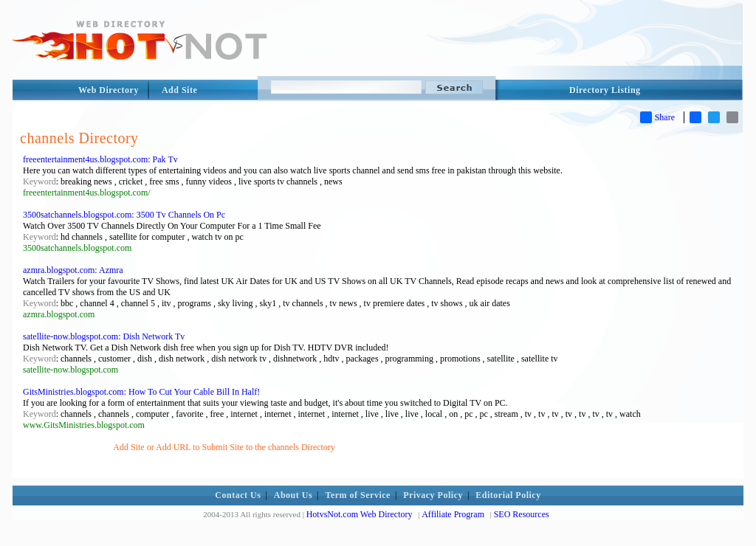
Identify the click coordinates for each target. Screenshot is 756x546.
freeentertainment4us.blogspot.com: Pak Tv (100, 159)
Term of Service (358, 495)
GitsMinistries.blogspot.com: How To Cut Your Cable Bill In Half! (141, 392)
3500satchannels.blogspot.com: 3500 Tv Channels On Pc (124, 215)
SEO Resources (522, 514)
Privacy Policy (433, 495)
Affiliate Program (453, 514)
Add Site (179, 90)
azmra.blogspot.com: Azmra (73, 270)
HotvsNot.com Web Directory (360, 514)
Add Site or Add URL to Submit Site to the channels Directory (224, 447)
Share (657, 117)
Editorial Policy (508, 495)
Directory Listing (605, 90)
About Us (293, 495)
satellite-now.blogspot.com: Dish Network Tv (104, 336)
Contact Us (238, 495)
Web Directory (109, 90)
